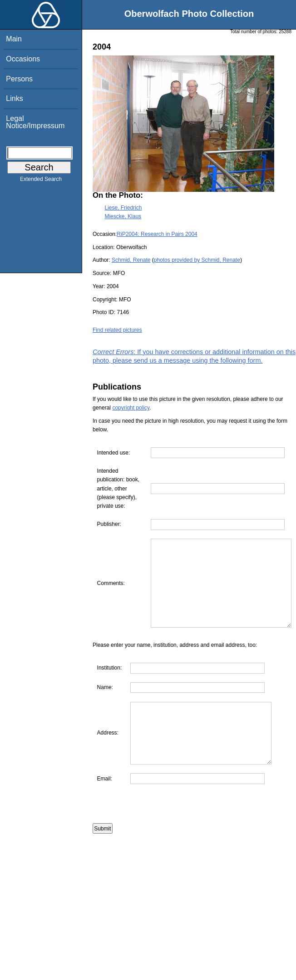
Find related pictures (117, 330)
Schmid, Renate (131, 260)
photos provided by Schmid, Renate (197, 260)
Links (14, 98)
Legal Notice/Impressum (35, 122)
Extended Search (41, 181)
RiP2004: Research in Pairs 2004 (157, 234)
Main (14, 39)
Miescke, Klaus (123, 216)
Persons (19, 79)
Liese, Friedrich (123, 208)
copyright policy (131, 408)
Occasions (23, 59)
